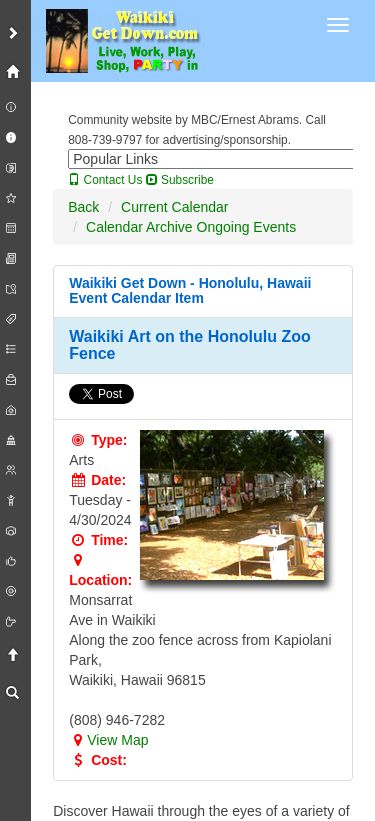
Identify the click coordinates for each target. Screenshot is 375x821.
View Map (108, 740)
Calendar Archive (139, 227)
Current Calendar (174, 207)
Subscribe (180, 180)
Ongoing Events (247, 227)
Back (83, 207)
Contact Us (105, 180)
